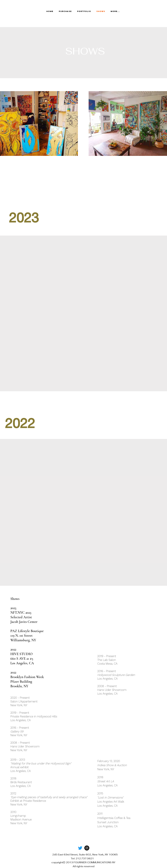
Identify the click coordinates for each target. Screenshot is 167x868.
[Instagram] (87, 848)
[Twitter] (80, 848)
